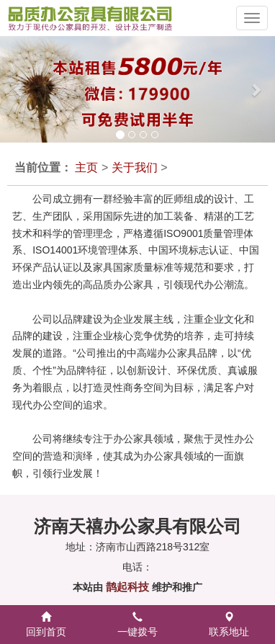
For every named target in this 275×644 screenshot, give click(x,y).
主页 (86, 167)
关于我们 (135, 167)
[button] (14, 89)
